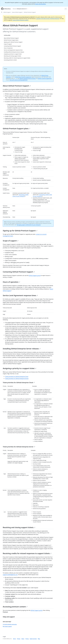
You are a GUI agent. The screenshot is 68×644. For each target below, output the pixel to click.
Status (23, 639)
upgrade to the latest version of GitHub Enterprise (48, 19)
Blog (39, 639)
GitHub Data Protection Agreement (23, 77)
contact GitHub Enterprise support (20, 20)
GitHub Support (7, 12)
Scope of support (11, 241)
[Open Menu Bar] (66, 9)
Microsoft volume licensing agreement (19, 80)
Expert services (33, 639)
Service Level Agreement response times (20, 295)
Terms (14, 639)
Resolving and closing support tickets (19, 527)
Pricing (27, 639)
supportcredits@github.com (10, 575)
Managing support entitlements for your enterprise (29, 225)
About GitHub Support (17, 12)
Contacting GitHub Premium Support (19, 272)
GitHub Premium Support (30, 12)
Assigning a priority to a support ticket (20, 368)
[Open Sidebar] (2, 12)
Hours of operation (11, 282)
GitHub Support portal (35, 275)
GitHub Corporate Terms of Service (28, 78)
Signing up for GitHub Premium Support (20, 231)
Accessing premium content (15, 607)
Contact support (7, 626)
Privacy (19, 639)
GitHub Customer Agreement (45, 78)
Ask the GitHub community (10, 624)
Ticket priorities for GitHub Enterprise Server (17, 379)
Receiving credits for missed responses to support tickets (27, 553)
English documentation (40, 4)
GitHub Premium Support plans (17, 128)
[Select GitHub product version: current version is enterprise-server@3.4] (20, 9)
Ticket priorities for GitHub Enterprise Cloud (17, 377)
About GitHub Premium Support (17, 86)
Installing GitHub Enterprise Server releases (22, 349)
